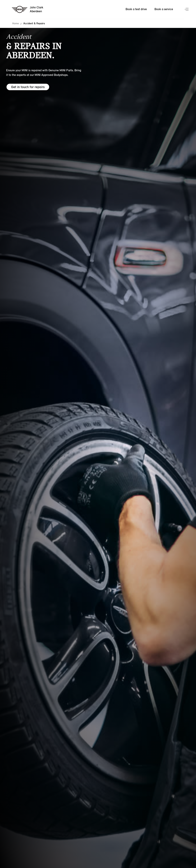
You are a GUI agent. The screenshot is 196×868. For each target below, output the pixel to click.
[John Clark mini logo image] (28, 10)
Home (16, 24)
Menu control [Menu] (187, 10)
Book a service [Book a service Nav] (164, 9)
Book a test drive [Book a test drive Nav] (136, 9)
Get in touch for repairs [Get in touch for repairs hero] (28, 87)
